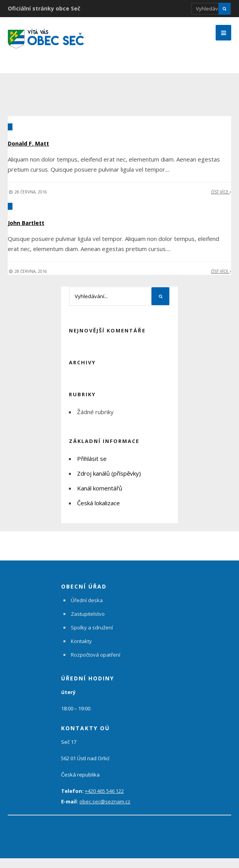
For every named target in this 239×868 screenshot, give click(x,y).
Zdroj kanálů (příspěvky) (109, 483)
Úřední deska (87, 610)
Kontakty (81, 651)
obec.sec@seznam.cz (105, 811)
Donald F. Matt (38, 152)
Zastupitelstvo (88, 624)
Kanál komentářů (100, 498)
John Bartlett (35, 232)
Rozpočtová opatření (96, 664)
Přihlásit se (92, 468)
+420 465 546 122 (104, 801)
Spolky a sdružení (92, 637)
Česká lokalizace (98, 513)
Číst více (221, 202)
